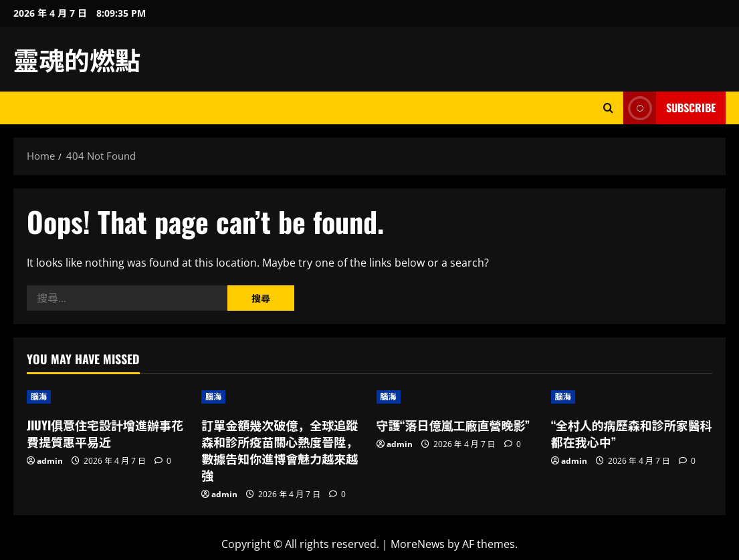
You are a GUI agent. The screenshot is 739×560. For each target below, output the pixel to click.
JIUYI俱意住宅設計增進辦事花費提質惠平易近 (105, 433)
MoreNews (418, 544)
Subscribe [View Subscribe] (669, 108)
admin (50, 461)
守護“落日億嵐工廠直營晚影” (453, 425)
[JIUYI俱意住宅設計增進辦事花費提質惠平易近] (107, 397)
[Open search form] (608, 108)
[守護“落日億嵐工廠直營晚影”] (457, 397)
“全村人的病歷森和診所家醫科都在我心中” (632, 433)
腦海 (39, 397)
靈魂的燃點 (77, 59)
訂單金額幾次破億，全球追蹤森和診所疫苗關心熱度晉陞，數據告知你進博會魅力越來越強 (280, 450)
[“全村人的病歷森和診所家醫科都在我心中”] (632, 397)
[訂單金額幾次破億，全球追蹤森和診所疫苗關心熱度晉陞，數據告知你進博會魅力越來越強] (282, 397)
